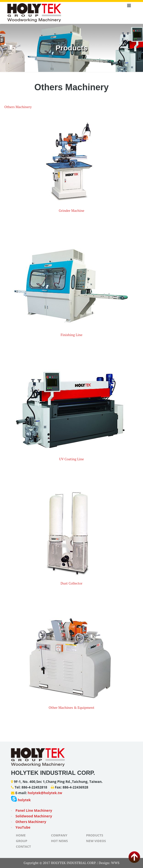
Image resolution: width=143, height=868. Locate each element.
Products (95, 835)
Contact (23, 846)
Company (59, 835)
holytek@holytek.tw (45, 793)
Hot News (60, 841)
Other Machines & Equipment (71, 707)
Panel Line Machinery (34, 810)
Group (22, 841)
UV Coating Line (71, 459)
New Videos (96, 841)
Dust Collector (71, 583)
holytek (21, 800)
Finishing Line (71, 335)
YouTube (23, 827)
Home (21, 835)
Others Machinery (18, 107)
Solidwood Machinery (34, 816)
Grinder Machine (71, 210)
